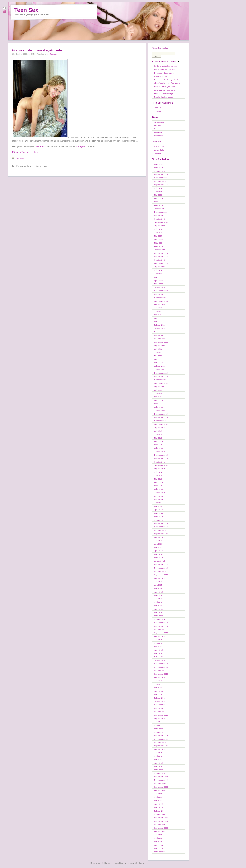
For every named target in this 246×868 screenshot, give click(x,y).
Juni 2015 (158, 585)
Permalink (20, 158)
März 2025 (159, 202)
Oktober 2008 (160, 824)
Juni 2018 (158, 475)
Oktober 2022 (160, 298)
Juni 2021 (158, 352)
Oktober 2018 (160, 462)
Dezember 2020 (161, 373)
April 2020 (158, 400)
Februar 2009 (160, 811)
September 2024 (161, 222)
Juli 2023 (158, 270)
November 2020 (161, 376)
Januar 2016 (159, 561)
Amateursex (159, 122)
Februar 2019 (160, 448)
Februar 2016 (160, 558)
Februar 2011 (160, 729)
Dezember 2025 (161, 174)
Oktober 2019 (160, 421)
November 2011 (161, 708)
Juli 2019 (158, 431)
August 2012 (159, 677)
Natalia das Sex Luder (163, 97)
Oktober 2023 (160, 260)
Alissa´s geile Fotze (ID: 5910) (167, 83)
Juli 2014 (158, 599)
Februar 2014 (160, 616)
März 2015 (159, 595)
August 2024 (159, 226)
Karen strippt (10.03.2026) (165, 69)
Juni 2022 (158, 311)
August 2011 (159, 718)
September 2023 (161, 263)
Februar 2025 (160, 205)
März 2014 (159, 612)
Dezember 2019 (161, 414)
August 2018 (159, 469)
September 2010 (161, 746)
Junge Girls (159, 150)
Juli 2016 (158, 540)
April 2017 (158, 510)
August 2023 (159, 267)
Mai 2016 (158, 547)
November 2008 (161, 821)
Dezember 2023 (161, 253)
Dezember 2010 (161, 736)
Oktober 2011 (160, 712)
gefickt (84, 146)
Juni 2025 (158, 192)
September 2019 (161, 424)
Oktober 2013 (160, 630)
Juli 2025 (158, 188)
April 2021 (158, 359)
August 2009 (159, 790)
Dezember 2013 (161, 623)
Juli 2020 (158, 390)
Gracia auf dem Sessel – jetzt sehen (38, 50)
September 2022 (161, 301)
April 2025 (158, 198)
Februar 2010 (160, 770)
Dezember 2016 (161, 523)
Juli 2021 (158, 349)
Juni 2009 (158, 797)
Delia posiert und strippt (164, 73)
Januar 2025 (159, 209)
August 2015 (159, 578)
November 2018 (161, 458)
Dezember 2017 (161, 496)
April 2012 (158, 691)
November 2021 (161, 335)
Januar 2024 (159, 250)
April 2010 (158, 763)
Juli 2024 (158, 229)
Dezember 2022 (161, 291)
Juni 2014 (158, 602)
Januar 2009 (159, 814)
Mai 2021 (158, 356)
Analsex (157, 125)
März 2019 (159, 445)
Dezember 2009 (161, 776)
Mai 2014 (158, 606)
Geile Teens (159, 146)
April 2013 (158, 650)
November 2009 (161, 780)
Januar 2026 (159, 171)
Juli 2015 (158, 582)
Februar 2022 (160, 325)
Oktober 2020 (160, 380)
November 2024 (161, 215)
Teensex (53, 54)
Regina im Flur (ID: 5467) (165, 87)
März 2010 (159, 766)
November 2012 (161, 667)
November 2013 (161, 626)
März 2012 (159, 694)
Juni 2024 (158, 233)
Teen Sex (26, 10)
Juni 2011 (158, 725)
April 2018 (158, 482)
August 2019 (159, 428)
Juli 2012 (158, 681)
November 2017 (161, 499)
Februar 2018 (160, 489)
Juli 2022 (158, 308)
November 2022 (161, 294)
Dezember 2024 (161, 212)
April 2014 (158, 609)
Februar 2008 (160, 852)
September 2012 (161, 674)
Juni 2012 (158, 684)
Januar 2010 (159, 773)
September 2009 (161, 787)
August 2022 (159, 304)
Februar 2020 (160, 407)
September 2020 (161, 383)
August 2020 (159, 387)
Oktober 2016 (160, 530)
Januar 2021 (159, 369)
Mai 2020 (158, 397)
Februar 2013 (160, 657)
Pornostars (159, 136)
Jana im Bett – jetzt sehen (165, 90)
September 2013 (161, 633)
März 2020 (159, 404)
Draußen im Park (161, 76)
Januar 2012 (159, 701)
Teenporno (159, 153)
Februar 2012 (160, 698)
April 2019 (158, 441)
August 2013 (159, 636)
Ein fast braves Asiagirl (164, 93)
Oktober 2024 (160, 219)
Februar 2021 (160, 366)
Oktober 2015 (160, 571)
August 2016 (159, 537)
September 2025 (161, 185)
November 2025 (161, 178)
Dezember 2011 (161, 705)
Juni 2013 (158, 643)
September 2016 (161, 534)
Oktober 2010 (160, 742)
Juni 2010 (158, 756)
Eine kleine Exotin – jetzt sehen (167, 80)
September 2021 (161, 342)
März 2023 (159, 284)
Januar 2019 (159, 451)
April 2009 (158, 804)
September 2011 (161, 715)
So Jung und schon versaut (166, 66)
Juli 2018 (158, 472)
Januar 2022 (159, 328)
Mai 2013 (158, 647)
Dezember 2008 (161, 818)
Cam (78, 146)
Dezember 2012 (161, 664)
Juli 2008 (158, 835)
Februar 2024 (160, 246)
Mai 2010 (158, 759)
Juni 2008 (158, 838)
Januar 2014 (159, 619)
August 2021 (159, 345)
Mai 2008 (158, 842)
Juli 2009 (158, 794)
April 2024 (158, 239)
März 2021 (159, 363)
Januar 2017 (159, 520)
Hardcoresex (160, 129)
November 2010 (161, 739)
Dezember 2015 (161, 564)
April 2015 (158, 592)
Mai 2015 (158, 588)
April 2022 (158, 318)
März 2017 (159, 513)
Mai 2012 (158, 688)
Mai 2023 (158, 277)
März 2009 (159, 807)
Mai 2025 (158, 195)
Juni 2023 (158, 274)
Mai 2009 (158, 800)
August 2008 (159, 831)
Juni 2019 (158, 434)
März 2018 (159, 486)
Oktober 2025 (160, 181)
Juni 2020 (158, 393)
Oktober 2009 (160, 783)
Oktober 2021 (160, 339)
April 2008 (158, 845)
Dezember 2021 (161, 332)
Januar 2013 (159, 660)
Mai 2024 (158, 236)
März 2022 (159, 321)
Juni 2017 (158, 503)
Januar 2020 (159, 411)
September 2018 (161, 465)
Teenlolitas (41, 146)
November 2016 (161, 527)
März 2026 (159, 164)
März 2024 (159, 243)
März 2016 (159, 554)
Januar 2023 (159, 287)
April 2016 (158, 551)
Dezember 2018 (161, 455)
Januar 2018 (159, 493)
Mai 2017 (158, 506)
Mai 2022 (158, 315)
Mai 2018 (158, 479)
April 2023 (158, 281)
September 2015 (161, 575)
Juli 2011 (158, 722)
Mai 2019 (158, 438)
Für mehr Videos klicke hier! (25, 152)
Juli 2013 (158, 640)
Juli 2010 (158, 753)
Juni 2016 (158, 544)
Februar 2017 (160, 517)
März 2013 (159, 653)
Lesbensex (159, 132)
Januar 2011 (159, 732)
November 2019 (161, 417)
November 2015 (161, 568)
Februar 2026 (160, 168)
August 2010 (159, 749)
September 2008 (161, 828)
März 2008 (159, 849)
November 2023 (161, 257)
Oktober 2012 (160, 670)
